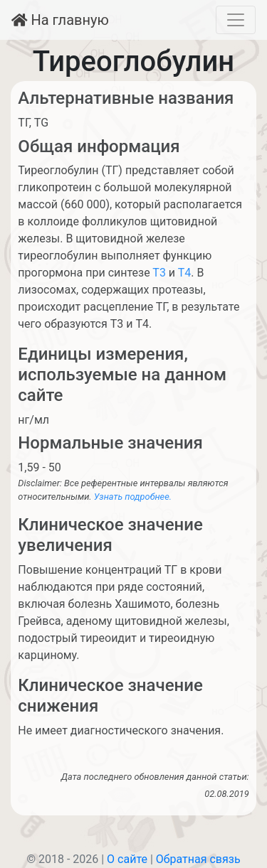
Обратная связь (198, 859)
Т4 (185, 273)
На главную (60, 20)
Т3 (159, 273)
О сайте (127, 859)
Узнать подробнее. (133, 497)
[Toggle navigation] (236, 20)
